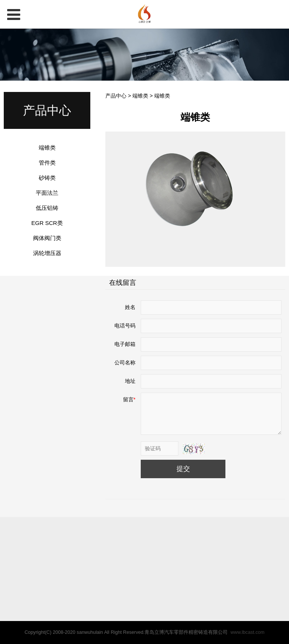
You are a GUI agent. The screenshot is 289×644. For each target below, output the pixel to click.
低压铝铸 (47, 208)
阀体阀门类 (47, 238)
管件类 (47, 163)
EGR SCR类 (47, 223)
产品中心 (116, 96)
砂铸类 (47, 178)
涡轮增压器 (47, 253)
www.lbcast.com (247, 632)
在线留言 (123, 283)
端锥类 (47, 148)
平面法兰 (47, 193)
